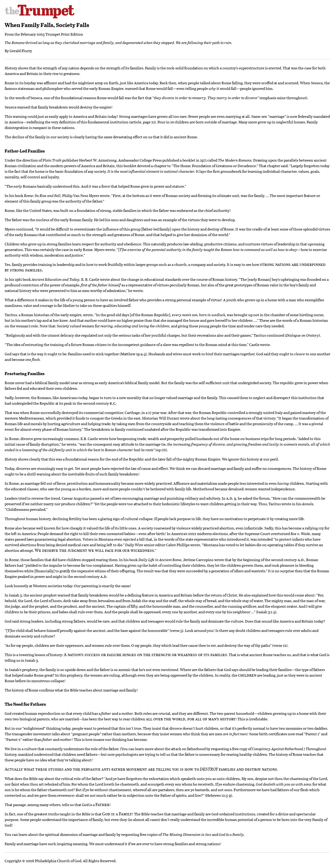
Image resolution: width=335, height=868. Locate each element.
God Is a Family (231, 834)
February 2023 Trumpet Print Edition (52, 34)
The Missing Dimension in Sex (187, 834)
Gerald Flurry (21, 51)
